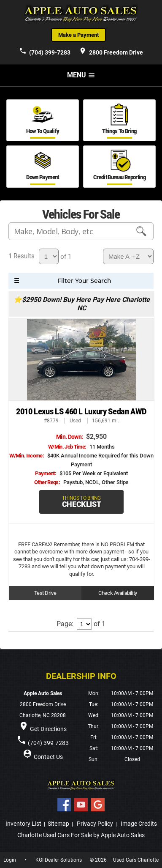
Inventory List (23, 824)
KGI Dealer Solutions (59, 860)
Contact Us (48, 757)
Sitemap (58, 824)
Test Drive (45, 593)
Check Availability (117, 593)
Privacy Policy (95, 824)
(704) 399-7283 (45, 51)
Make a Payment (78, 35)
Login (10, 860)
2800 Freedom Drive (111, 51)
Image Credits (139, 824)
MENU (81, 75)
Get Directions (48, 729)
